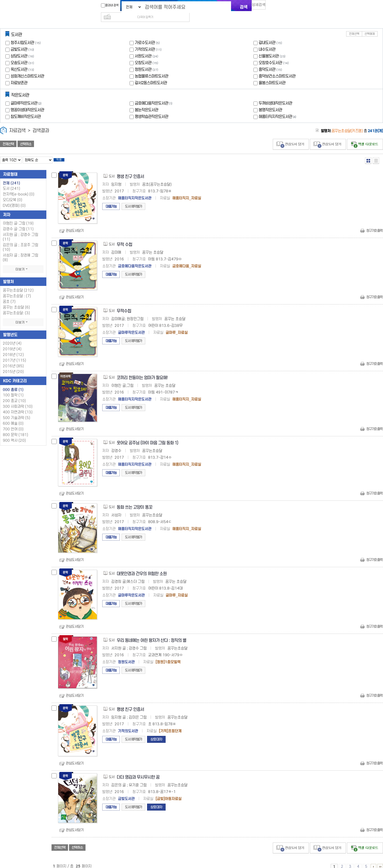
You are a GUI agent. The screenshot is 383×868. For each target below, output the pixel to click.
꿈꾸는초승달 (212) (18, 284)
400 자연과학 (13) (18, 406)
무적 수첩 (124, 238)
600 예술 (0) (13, 417)
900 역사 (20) (14, 434)
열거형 (368, 152)
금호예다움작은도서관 (154, 95)
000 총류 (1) (13, 383)
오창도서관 (143, 54)
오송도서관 (19, 54)
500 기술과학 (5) (16, 411)
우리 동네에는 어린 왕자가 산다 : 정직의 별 (151, 634)
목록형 (376, 152)
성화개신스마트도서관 (27, 68)
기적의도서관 (145, 41)
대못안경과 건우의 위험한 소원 (142, 567)
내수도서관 (267, 41)
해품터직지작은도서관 (278, 108)
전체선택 (354, 26)
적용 (63, 152)
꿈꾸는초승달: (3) (16, 306)
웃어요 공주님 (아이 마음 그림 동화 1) (147, 436)
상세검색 (261, 7)
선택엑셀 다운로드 (365, 136)
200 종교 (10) (14, 394)
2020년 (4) (12, 337)
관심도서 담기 (291, 136)
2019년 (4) (12, 342)
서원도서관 (143, 48)
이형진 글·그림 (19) (18, 217)
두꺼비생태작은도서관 (275, 95)
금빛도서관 (19, 41)
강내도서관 (267, 34)
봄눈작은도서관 (146, 102)
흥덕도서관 (267, 61)
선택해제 (370, 26)
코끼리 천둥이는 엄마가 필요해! (142, 371)
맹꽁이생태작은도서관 (27, 102)
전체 (11, 176)
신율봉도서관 (269, 48)
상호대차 (156, 733)
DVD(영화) (14, 199)
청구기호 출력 (374, 224)
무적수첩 (124, 304)
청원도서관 (143, 61)
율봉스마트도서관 (272, 75)
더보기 (23, 263)
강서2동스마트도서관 (151, 75)
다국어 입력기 (278, 7)
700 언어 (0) (13, 423)
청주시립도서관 (22, 34)
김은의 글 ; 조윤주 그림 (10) (20, 241)
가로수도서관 (145, 34)
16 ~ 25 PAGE (380, 860)
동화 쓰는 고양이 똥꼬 (134, 501)
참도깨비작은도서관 (26, 108)
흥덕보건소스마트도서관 (277, 68)
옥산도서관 (19, 61)
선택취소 (26, 136)
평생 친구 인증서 (130, 170)
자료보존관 (19, 75)
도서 (11, 182)
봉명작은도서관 (270, 102)
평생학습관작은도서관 (151, 108)
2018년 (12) (13, 348)
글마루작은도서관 (27, 95)
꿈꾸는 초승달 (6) (16, 301)
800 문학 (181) (15, 428)
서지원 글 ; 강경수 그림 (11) (20, 230)
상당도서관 (19, 48)
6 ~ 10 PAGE (373, 860)
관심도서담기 (75, 224)
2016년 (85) (13, 359)
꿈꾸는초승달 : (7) (17, 289)
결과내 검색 (107, 5)
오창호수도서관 (270, 54)
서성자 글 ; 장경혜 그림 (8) (20, 251)
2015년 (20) (13, 365)
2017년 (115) (14, 354)
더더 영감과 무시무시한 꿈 (138, 771)
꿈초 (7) (9, 295)
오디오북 (12, 193)
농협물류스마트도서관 (151, 68)
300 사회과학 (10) (18, 400)
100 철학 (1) (13, 389)
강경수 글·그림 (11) (18, 222)
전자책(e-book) (19, 188)
